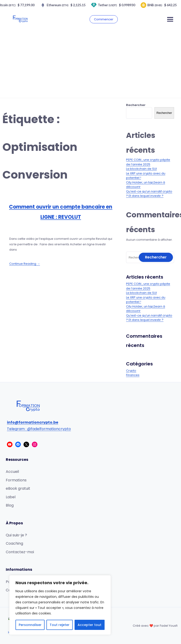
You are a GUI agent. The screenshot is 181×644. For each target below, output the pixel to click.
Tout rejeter (60, 625)
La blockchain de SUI (141, 169)
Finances (133, 375)
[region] (60, 605)
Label (11, 497)
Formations (16, 480)
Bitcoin (9, 5)
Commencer (104, 19)
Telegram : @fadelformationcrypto (39, 429)
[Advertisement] (90, 63)
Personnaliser (30, 625)
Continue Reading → (25, 264)
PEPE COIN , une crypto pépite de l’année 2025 (148, 162)
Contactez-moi (20, 552)
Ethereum (60, 5)
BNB (157, 5)
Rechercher (136, 105)
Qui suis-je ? (16, 535)
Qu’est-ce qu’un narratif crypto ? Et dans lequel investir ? (149, 194)
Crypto (131, 371)
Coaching (14, 543)
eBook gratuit (18, 488)
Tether (110, 5)
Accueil (12, 472)
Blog (10, 505)
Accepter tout (89, 625)
